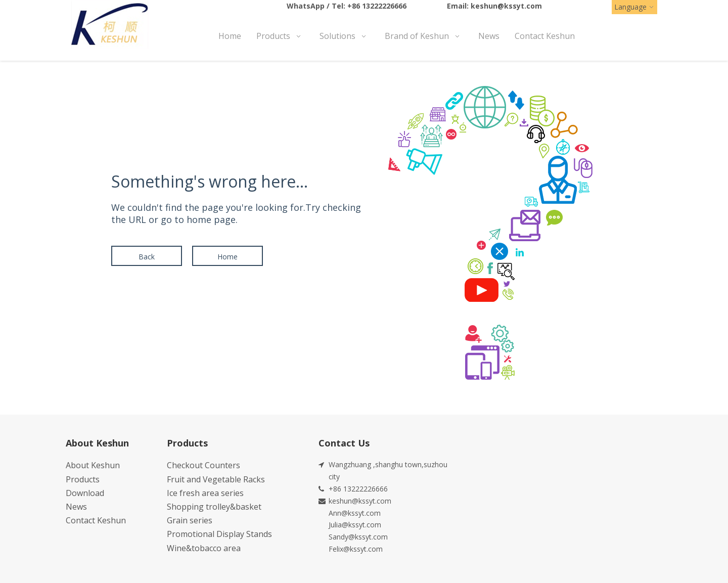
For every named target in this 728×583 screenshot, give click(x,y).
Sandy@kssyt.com (358, 537)
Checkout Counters (203, 465)
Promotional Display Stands (219, 534)
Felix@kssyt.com (356, 549)
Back (147, 257)
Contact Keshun (96, 520)
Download (85, 493)
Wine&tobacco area (204, 548)
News (76, 507)
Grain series (190, 520)
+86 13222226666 (377, 6)
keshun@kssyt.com (506, 6)
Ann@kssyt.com (355, 513)
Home (227, 257)
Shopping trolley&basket (214, 507)
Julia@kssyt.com (355, 525)
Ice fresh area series (205, 493)
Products (83, 479)
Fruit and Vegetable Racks (216, 479)
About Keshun (93, 465)
